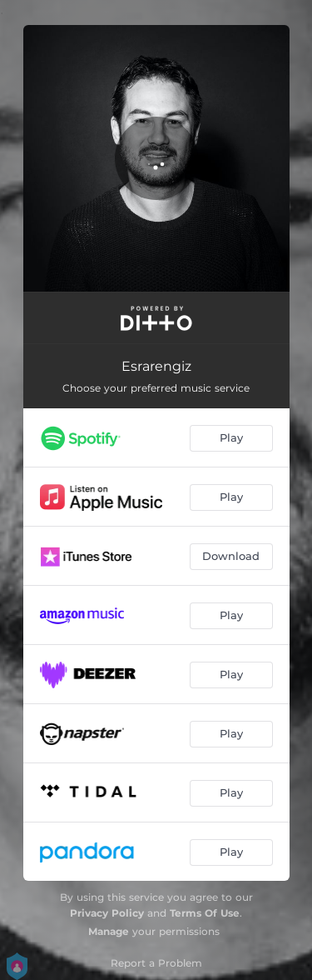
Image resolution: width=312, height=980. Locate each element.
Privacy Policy (107, 913)
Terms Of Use (205, 913)
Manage (109, 931)
